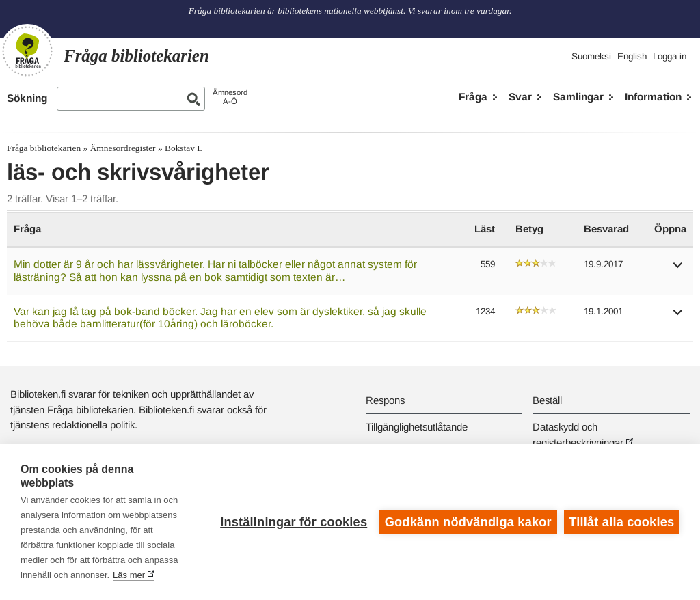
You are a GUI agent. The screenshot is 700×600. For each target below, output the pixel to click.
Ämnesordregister (123, 148)
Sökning (27, 98)
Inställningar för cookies (294, 522)
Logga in (670, 56)
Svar (520, 97)
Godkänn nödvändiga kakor (468, 522)
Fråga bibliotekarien (44, 148)
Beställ (547, 400)
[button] (678, 270)
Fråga (473, 97)
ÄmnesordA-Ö (230, 97)
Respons (385, 400)
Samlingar (578, 97)
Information (653, 97)
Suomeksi (591, 56)
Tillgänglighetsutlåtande (417, 427)
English (632, 56)
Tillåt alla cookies (621, 522)
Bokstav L (184, 148)
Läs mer (129, 575)
